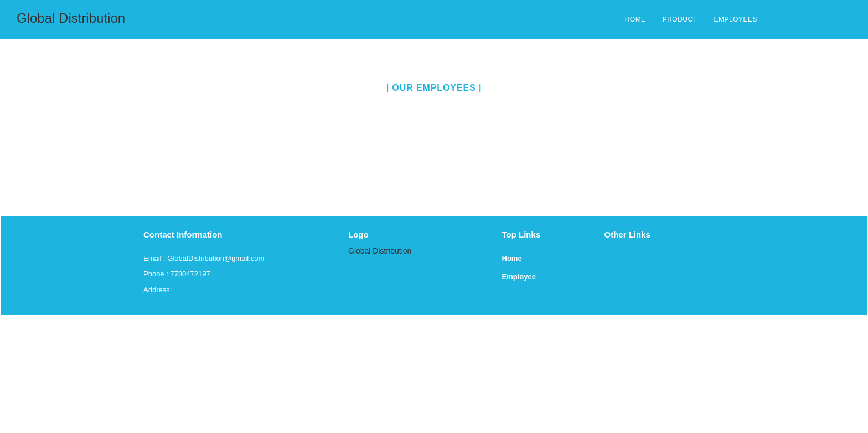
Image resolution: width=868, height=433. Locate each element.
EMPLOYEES (735, 19)
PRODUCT (680, 19)
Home (512, 258)
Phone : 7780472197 (177, 274)
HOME (635, 19)
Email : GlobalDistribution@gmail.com (204, 258)
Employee (519, 277)
